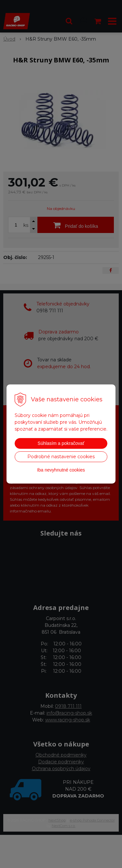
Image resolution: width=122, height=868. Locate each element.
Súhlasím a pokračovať (61, 443)
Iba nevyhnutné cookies (61, 470)
